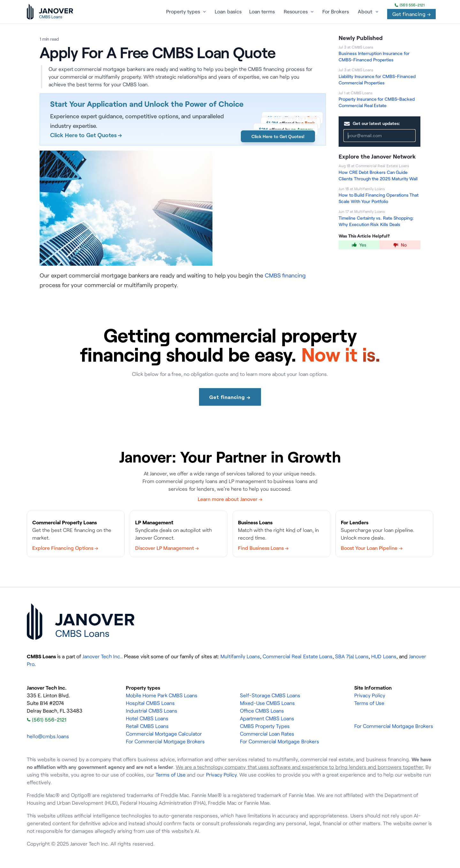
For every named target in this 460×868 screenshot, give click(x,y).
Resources (296, 12)
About (365, 12)
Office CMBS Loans (262, 711)
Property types (183, 12)
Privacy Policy (370, 695)
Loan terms (262, 12)
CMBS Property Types (265, 726)
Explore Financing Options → (65, 548)
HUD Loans (384, 656)
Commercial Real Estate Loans (297, 656)
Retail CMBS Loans (147, 726)
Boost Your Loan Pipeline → (372, 548)
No (400, 245)
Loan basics (228, 12)
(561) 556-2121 (410, 5)
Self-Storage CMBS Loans (270, 695)
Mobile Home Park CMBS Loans (162, 695)
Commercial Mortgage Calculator (164, 734)
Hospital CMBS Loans (150, 703)
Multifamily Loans (240, 656)
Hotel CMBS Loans (147, 718)
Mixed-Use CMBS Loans (267, 703)
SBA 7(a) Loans (352, 656)
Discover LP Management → (167, 548)
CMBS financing (285, 275)
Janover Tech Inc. (102, 656)
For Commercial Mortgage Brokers (165, 741)
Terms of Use (369, 703)
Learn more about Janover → (230, 499)
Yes (359, 245)
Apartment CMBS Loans (267, 718)
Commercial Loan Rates (267, 734)
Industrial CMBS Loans (152, 711)
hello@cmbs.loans (48, 736)
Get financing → (411, 14)
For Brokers (336, 12)
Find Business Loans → (263, 548)
